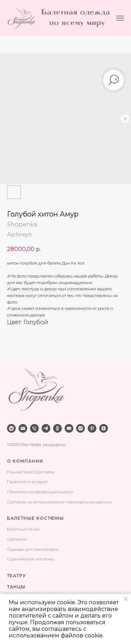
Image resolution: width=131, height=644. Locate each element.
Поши (13, 472)
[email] (23, 428)
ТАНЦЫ (16, 587)
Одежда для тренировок (33, 549)
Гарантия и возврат (27, 482)
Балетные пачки (23, 529)
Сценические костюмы (31, 559)
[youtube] (69, 428)
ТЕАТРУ (16, 576)
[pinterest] (92, 428)
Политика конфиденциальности (40, 492)
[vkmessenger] (11, 428)
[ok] (57, 428)
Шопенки (17, 539)
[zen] (104, 428)
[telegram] (46, 428)
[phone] (34, 428)
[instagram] (81, 428)
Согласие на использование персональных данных (60, 502)
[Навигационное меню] (120, 18)
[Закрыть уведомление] (126, 599)
